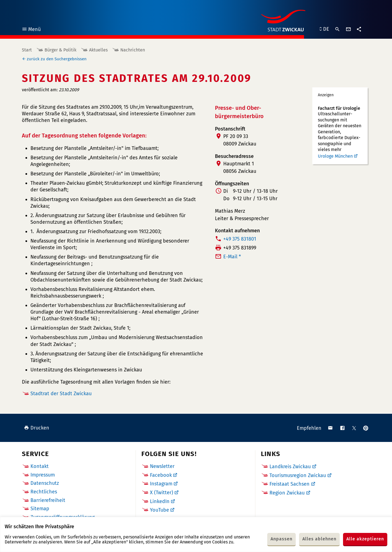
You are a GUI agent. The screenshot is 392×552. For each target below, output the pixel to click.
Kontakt (40, 466)
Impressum (43, 475)
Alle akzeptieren (365, 539)
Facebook (161, 475)
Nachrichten (133, 50)
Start (27, 50)
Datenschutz (45, 483)
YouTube (159, 510)
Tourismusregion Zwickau (298, 475)
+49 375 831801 (240, 239)
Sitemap (40, 509)
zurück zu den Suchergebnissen (57, 59)
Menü (31, 30)
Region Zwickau (287, 493)
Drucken (37, 428)
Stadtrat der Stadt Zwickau (61, 394)
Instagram (161, 484)
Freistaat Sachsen (290, 484)
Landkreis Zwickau (290, 467)
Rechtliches (44, 492)
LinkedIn (160, 501)
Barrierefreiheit (48, 500)
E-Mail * (232, 257)
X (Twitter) (162, 493)
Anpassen (281, 539)
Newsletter (162, 466)
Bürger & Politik (60, 50)
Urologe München (335, 156)
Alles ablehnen (319, 539)
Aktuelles (98, 50)
